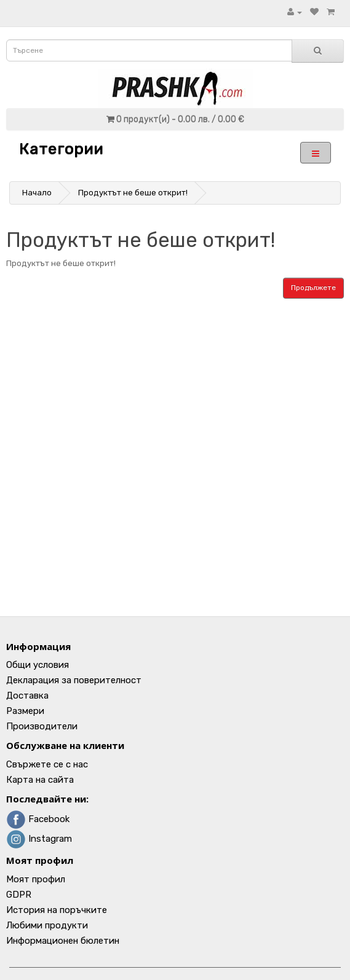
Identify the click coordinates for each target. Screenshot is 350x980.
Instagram (39, 839)
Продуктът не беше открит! (133, 193)
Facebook (38, 819)
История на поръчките (57, 910)
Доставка (27, 696)
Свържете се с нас (47, 764)
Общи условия (38, 665)
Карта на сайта (40, 780)
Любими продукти (47, 925)
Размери (25, 711)
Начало (37, 193)
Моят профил (36, 879)
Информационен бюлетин (63, 941)
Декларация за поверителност (74, 680)
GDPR (19, 895)
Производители (42, 726)
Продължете (313, 288)
